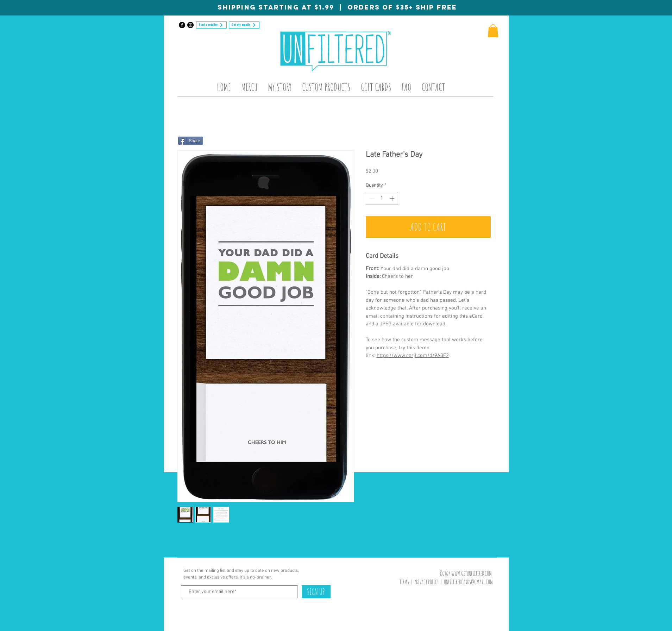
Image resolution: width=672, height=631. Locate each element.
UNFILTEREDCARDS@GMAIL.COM (468, 582)
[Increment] (393, 198)
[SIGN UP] (316, 592)
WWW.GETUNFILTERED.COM (472, 573)
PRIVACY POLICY (426, 582)
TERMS (404, 582)
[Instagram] (190, 25)
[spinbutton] (382, 198)
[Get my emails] (244, 25)
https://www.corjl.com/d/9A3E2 (413, 356)
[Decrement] (371, 198)
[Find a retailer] (211, 25)
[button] (493, 31)
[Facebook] (182, 25)
